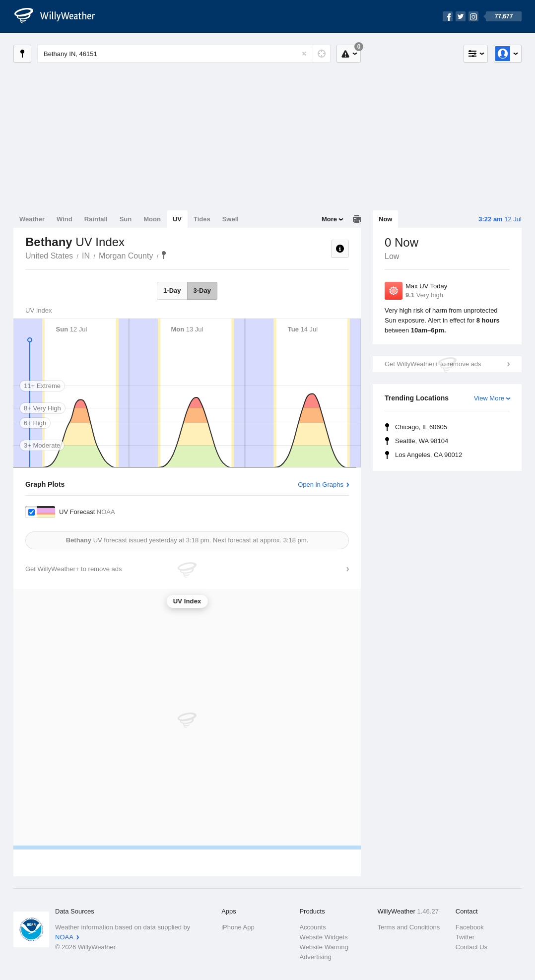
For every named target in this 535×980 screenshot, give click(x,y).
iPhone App (238, 927)
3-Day (202, 291)
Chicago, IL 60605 (421, 427)
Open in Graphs (321, 485)
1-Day (172, 291)
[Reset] (304, 54)
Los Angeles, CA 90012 (429, 455)
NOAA (64, 937)
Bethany (164, 255)
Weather (32, 219)
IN (86, 256)
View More (489, 398)
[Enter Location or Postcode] (184, 54)
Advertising (315, 957)
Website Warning (324, 947)
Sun (126, 219)
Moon (152, 219)
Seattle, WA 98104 (422, 441)
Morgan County (126, 256)
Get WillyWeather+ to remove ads (433, 364)
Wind (65, 219)
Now (385, 219)
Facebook (470, 927)
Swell (231, 219)
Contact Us (471, 947)
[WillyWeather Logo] (60, 16)
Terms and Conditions (409, 927)
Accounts (312, 927)
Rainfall (96, 219)
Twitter (465, 937)
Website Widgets (323, 937)
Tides (202, 219)
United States (49, 256)
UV (177, 219)
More (329, 219)
